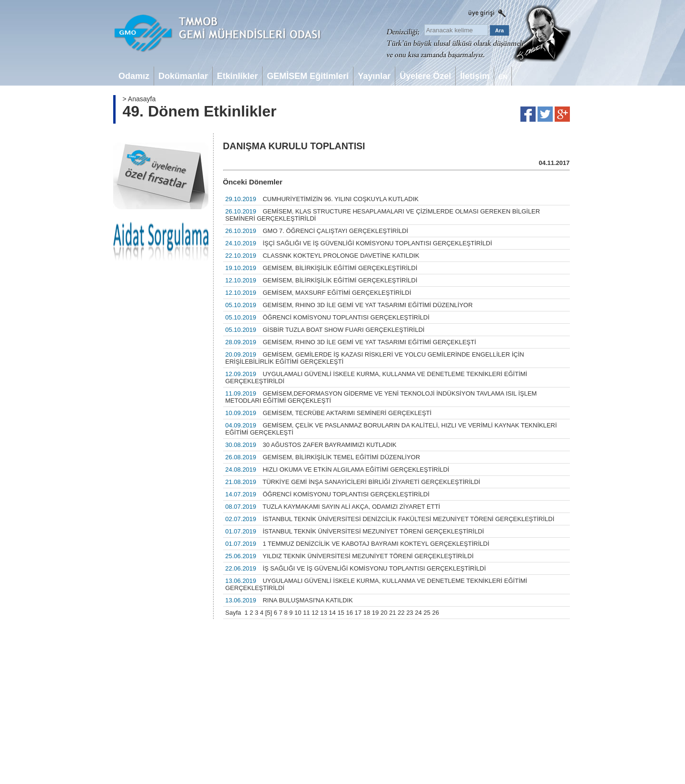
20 (384, 613)
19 (375, 613)
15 (341, 613)
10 (298, 613)
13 (323, 613)
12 (315, 613)
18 (367, 613)
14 (332, 613)
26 (435, 613)
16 (349, 613)
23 (410, 613)
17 (358, 613)
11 (306, 613)
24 (418, 613)
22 (401, 613)
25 (427, 613)
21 (392, 613)
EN (503, 77)
